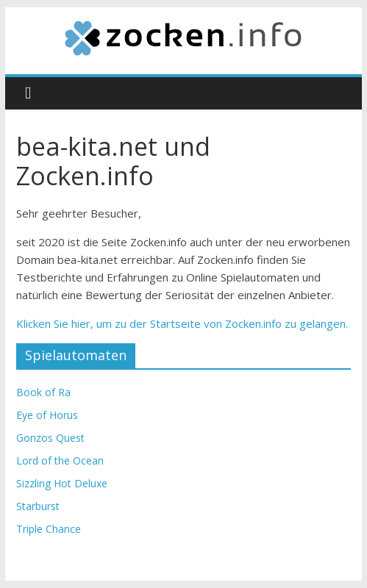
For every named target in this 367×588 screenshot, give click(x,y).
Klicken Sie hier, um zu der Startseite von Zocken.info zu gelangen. (182, 323)
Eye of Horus (47, 415)
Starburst (38, 506)
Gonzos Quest (50, 438)
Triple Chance (49, 529)
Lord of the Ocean (60, 460)
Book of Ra (43, 392)
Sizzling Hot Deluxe (62, 483)
